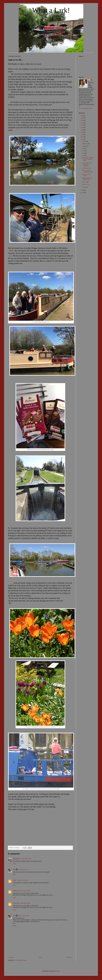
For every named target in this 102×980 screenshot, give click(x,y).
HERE (11, 251)
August (84, 146)
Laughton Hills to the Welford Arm (87, 179)
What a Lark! (51, 10)
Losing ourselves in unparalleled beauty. (87, 171)
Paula (14, 880)
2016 (82, 139)
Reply (14, 864)
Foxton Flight (85, 182)
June (83, 151)
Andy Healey (16, 859)
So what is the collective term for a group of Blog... (88, 159)
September (85, 144)
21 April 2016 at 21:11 (24, 869)
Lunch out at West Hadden (86, 175)
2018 (82, 135)
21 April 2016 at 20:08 (26, 859)
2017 (82, 137)
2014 (82, 193)
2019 (82, 132)
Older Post (70, 957)
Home (41, 957)
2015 (82, 190)
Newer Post (11, 957)
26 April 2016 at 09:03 (25, 891)
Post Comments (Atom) (21, 960)
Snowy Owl (16, 891)
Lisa (14, 869)
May (83, 153)
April (84, 155)
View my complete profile (85, 108)
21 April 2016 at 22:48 (22, 880)
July (83, 148)
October (84, 141)
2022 (82, 125)
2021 (82, 127)
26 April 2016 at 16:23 (24, 916)
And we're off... (86, 184)
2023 (82, 123)
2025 (82, 118)
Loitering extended (86, 168)
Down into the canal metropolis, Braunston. (87, 164)
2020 (82, 130)
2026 (82, 116)
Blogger (58, 971)
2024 (82, 120)
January (84, 187)
